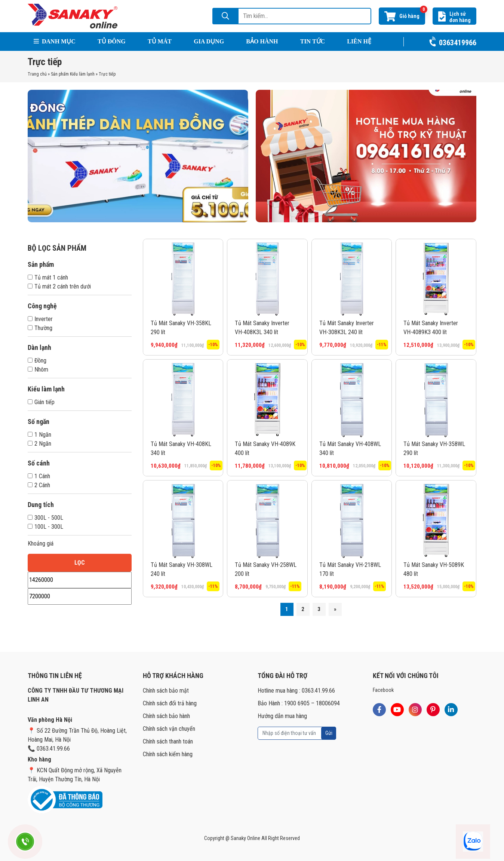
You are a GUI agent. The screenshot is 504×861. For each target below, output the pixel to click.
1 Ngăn (39, 435)
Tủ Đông (112, 41)
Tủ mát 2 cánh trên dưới (59, 286)
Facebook (383, 690)
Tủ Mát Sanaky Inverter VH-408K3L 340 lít (262, 328)
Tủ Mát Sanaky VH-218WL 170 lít (350, 569)
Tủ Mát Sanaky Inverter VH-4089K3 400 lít (431, 328)
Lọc (80, 563)
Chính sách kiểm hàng (168, 754)
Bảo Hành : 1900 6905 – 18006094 (299, 703)
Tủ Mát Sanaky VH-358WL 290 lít (434, 448)
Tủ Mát (160, 41)
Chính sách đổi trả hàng (170, 703)
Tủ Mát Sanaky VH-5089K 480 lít (434, 569)
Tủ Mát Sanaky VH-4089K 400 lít (265, 448)
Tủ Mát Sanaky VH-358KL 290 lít (181, 328)
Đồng (37, 361)
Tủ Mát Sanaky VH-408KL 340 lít (181, 448)
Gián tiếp (41, 402)
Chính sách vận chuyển (169, 729)
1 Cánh (39, 476)
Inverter (40, 319)
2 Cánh (39, 485)
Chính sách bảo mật (166, 691)
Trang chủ (37, 74)
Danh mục (55, 41)
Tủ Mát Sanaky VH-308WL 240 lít (182, 569)
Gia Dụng (209, 41)
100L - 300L (45, 527)
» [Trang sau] (335, 609)
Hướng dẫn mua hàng (282, 716)
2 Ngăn (39, 444)
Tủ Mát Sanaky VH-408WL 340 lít (350, 448)
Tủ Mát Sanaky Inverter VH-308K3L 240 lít (347, 328)
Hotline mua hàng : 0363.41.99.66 (296, 691)
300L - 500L (45, 518)
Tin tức (313, 41)
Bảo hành (262, 41)
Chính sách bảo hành (166, 716)
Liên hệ (359, 41)
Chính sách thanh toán (168, 741)
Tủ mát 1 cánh (48, 277)
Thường (40, 328)
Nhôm (38, 370)
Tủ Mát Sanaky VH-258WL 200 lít (266, 569)
